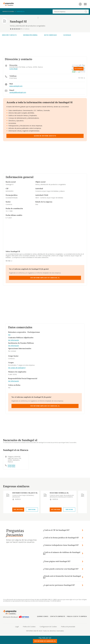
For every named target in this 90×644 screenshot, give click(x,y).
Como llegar (13, 69)
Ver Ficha (32, 510)
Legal (17, 627)
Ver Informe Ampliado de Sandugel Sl (45, 278)
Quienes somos (43, 616)
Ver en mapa (79, 69)
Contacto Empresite (58, 616)
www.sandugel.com (16, 86)
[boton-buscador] (86, 12)
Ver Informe (18, 510)
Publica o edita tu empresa (77, 616)
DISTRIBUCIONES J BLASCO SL (25, 493)
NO (9, 335)
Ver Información (14, 340)
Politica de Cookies (29, 627)
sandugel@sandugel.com (18, 92)
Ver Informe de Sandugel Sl (45, 641)
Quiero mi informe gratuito (45, 136)
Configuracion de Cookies (48, 627)
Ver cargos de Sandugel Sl (17, 368)
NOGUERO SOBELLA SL (59, 493)
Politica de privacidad (68, 627)
